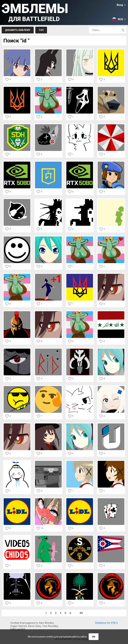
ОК (94, 637)
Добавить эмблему (18, 30)
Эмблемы (35, 12)
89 (81, 613)
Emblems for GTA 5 (106, 623)
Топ (41, 30)
